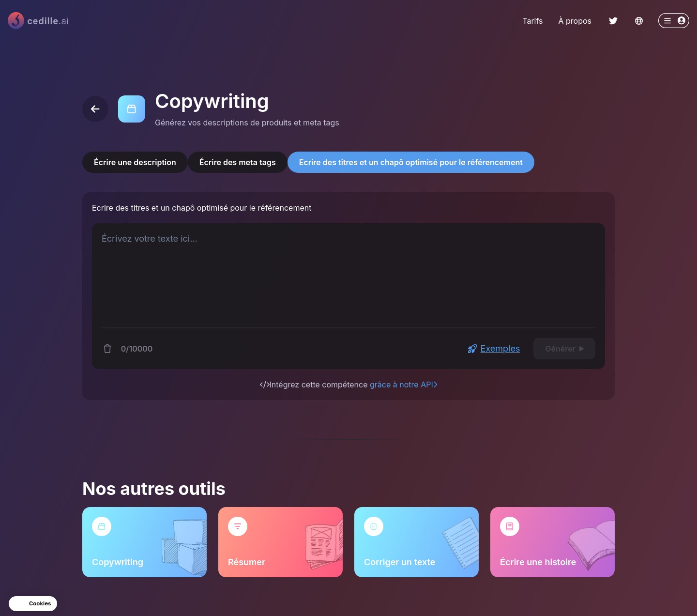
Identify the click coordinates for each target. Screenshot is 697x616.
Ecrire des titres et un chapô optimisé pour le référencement (411, 162)
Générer (564, 349)
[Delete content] (107, 349)
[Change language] (639, 21)
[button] (33, 604)
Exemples (494, 348)
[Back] (95, 109)
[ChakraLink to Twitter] (613, 21)
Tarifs (532, 21)
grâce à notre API (403, 385)
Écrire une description (135, 162)
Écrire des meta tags (238, 162)
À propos (575, 21)
